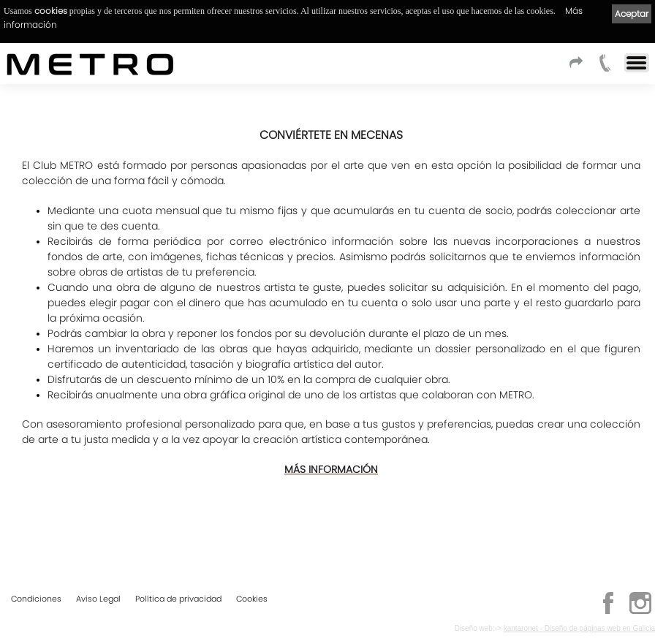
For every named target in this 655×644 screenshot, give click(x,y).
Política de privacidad (178, 599)
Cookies (252, 599)
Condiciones (36, 599)
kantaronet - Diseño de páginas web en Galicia (579, 628)
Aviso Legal (98, 599)
